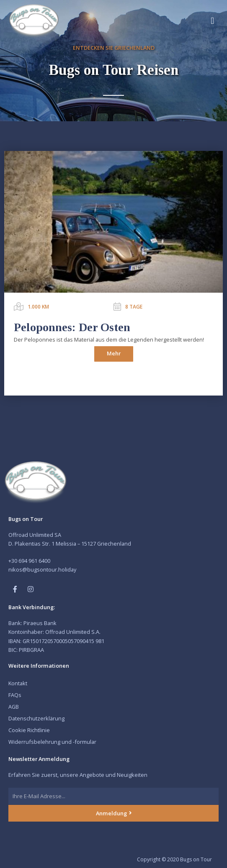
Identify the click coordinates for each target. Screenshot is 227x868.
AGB (14, 707)
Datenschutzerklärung (36, 718)
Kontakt (18, 683)
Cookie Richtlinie (29, 730)
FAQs (15, 695)
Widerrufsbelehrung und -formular (52, 742)
